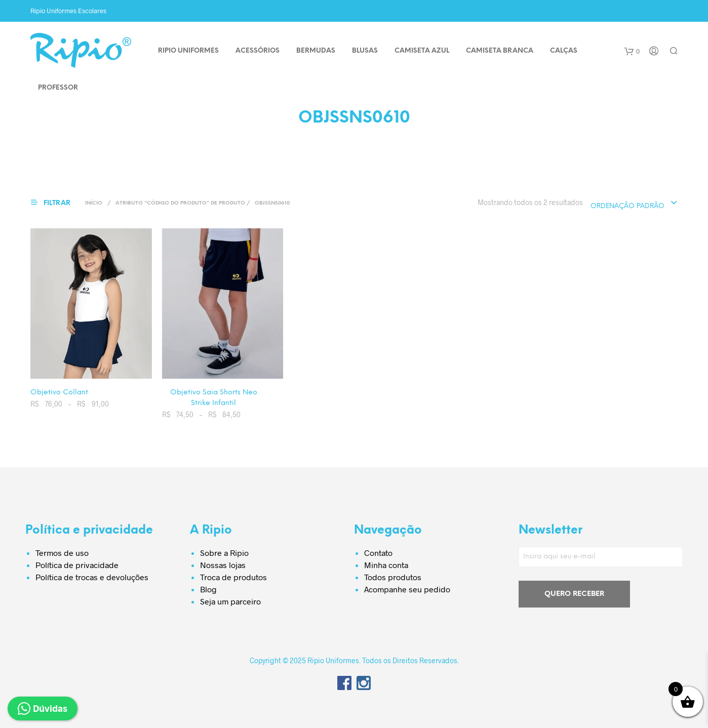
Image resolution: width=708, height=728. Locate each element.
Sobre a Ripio (224, 553)
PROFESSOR (58, 88)
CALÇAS (564, 51)
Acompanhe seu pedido (407, 589)
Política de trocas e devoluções (92, 577)
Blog (208, 589)
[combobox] (634, 204)
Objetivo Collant (59, 393)
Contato (378, 553)
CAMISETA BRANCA (500, 51)
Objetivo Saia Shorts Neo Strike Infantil (214, 398)
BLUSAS (365, 51)
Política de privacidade (77, 565)
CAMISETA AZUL (422, 51)
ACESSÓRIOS (258, 51)
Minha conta (386, 565)
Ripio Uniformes (188, 51)
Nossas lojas (223, 565)
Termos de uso (62, 553)
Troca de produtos (233, 577)
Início (94, 203)
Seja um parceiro (230, 601)
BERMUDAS (316, 51)
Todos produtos (393, 577)
